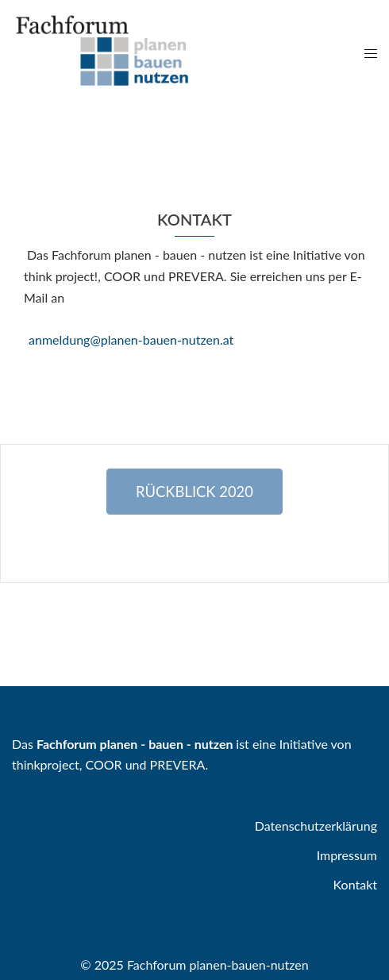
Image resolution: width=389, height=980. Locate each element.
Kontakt (355, 884)
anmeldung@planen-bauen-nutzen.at (131, 340)
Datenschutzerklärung (316, 826)
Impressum (347, 855)
